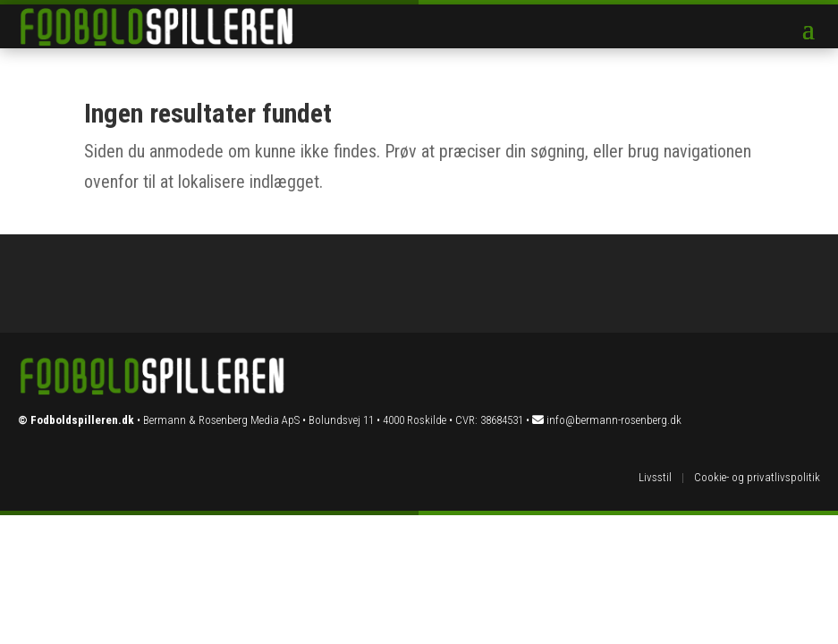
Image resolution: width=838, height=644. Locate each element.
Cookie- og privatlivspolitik (757, 477)
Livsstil (655, 477)
